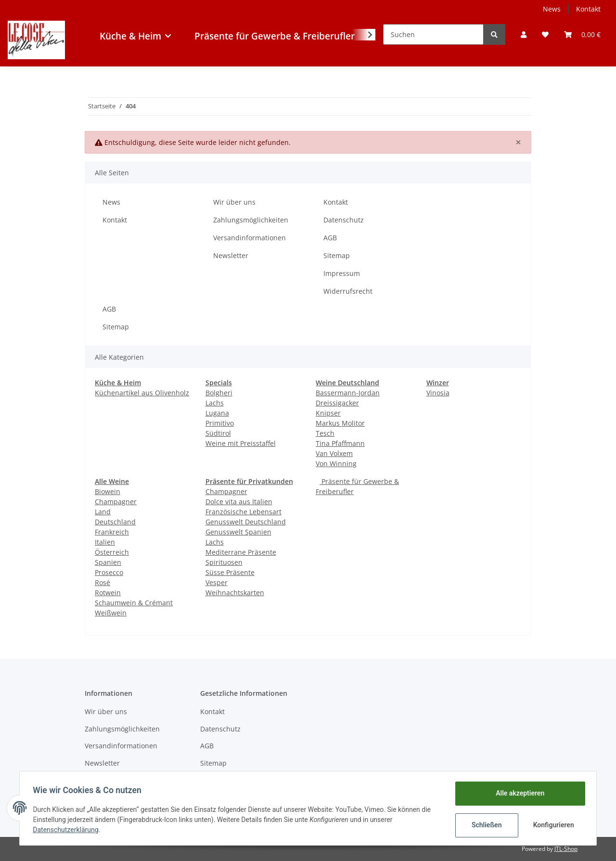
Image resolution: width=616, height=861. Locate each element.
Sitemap (337, 255)
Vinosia (438, 393)
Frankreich (112, 532)
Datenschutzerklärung (68, 830)
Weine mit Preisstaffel (241, 443)
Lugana (217, 413)
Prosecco (109, 572)
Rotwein (108, 593)
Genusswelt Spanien (238, 532)
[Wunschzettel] (545, 34)
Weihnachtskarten (235, 593)
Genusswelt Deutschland (246, 522)
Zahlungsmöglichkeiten (251, 220)
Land (103, 512)
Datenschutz (344, 220)
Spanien (108, 562)
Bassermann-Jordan (348, 393)
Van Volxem (334, 453)
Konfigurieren (552, 825)
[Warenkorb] (582, 34)
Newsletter (231, 255)
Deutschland (115, 522)
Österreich (112, 552)
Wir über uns (234, 202)
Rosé (103, 582)
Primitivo (220, 423)
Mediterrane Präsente (241, 552)
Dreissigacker (337, 403)
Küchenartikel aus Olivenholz (142, 393)
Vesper (217, 582)
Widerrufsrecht (348, 291)
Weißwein (111, 613)
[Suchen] (433, 34)
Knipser (328, 413)
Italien (105, 542)
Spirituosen (224, 562)
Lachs (215, 403)
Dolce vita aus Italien (239, 502)
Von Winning (336, 463)
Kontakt (588, 9)
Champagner (116, 502)
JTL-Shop (566, 849)
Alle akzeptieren (518, 793)
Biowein (108, 491)
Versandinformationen (250, 238)
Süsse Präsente (230, 572)
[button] (524, 34)
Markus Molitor (340, 423)
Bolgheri (219, 393)
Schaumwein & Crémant (134, 603)
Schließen (484, 825)
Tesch (325, 433)
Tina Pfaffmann (340, 443)
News (552, 9)
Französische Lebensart (244, 512)
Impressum (342, 273)
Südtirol (218, 433)
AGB (330, 238)
